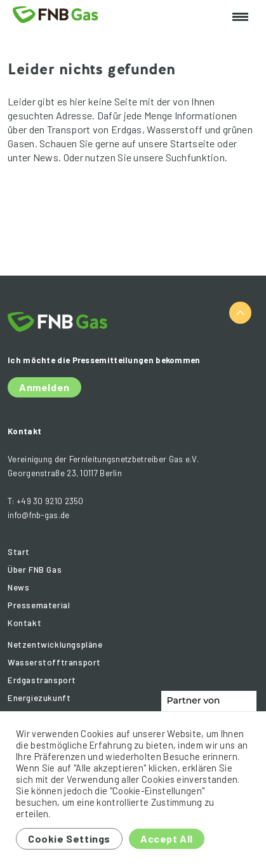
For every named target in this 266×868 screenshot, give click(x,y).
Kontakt (24, 623)
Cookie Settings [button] (69, 838)
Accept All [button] (167, 838)
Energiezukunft (39, 698)
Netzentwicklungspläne (55, 644)
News (18, 587)
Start (19, 552)
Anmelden (44, 387)
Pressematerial (39, 605)
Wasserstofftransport (54, 662)
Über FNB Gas (35, 570)
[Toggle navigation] (240, 17)
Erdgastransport (42, 680)
